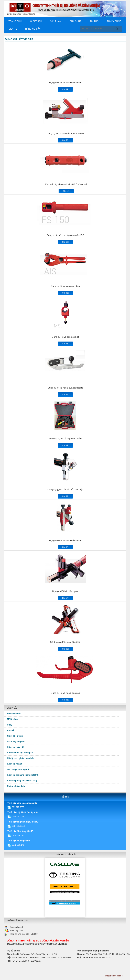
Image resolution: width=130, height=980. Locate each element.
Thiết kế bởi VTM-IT (114, 976)
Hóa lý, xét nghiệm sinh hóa (21, 758)
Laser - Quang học (16, 742)
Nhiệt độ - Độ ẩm (15, 736)
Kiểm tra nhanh (15, 764)
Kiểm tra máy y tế (16, 747)
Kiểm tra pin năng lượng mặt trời (23, 775)
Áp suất (11, 730)
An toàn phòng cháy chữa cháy (22, 781)
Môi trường (12, 719)
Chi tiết (65, 89)
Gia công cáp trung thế (18, 769)
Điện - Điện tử (14, 714)
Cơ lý (10, 725)
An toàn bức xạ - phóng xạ (20, 753)
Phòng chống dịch (16, 786)
